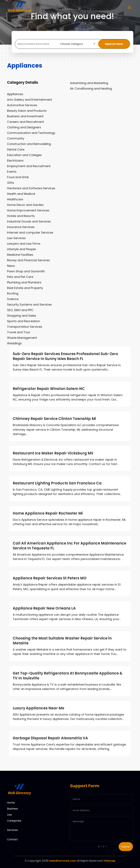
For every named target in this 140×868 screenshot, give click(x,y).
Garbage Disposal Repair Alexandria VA (50, 738)
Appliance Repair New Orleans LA (44, 608)
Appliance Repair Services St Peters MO (50, 578)
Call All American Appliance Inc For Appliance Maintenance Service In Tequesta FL (70, 546)
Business (12, 809)
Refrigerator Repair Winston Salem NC (49, 389)
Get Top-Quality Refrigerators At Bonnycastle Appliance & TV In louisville (68, 676)
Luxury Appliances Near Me (39, 708)
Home (11, 803)
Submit (126, 847)
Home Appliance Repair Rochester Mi (48, 513)
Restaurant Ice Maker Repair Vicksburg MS (53, 453)
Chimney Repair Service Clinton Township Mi (54, 419)
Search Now (114, 44)
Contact (12, 839)
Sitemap (110, 861)
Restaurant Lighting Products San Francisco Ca (57, 483)
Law (9, 815)
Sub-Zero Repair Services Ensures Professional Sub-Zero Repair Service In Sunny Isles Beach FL (65, 356)
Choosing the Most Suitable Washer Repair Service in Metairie (62, 641)
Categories (14, 821)
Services (12, 830)
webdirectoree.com (63, 861)
